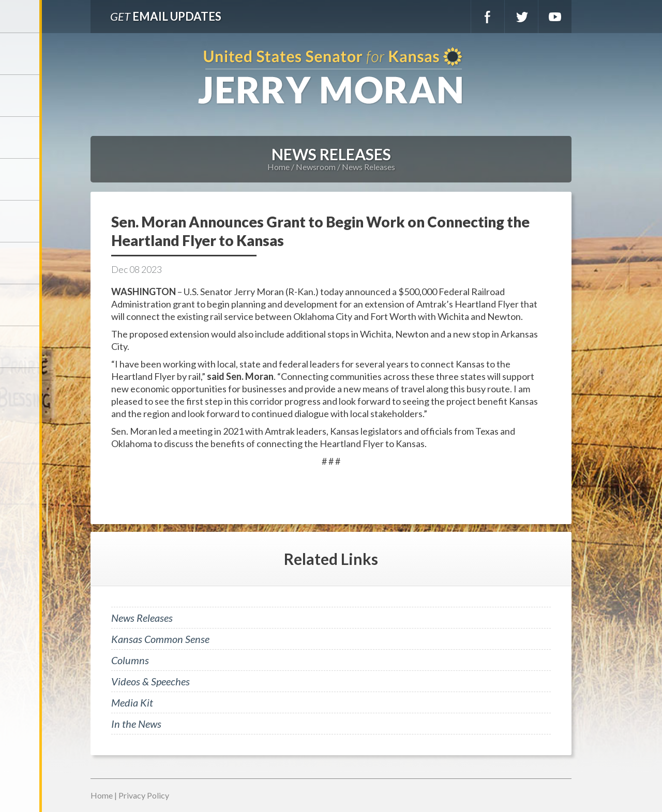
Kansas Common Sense (160, 639)
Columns (130, 660)
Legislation (21, 263)
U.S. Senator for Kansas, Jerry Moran (331, 77)
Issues (21, 221)
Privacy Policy (144, 795)
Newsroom (21, 179)
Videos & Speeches (151, 681)
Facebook (488, 17)
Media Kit (132, 702)
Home (279, 167)
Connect (21, 305)
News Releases (368, 167)
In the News (136, 724)
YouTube (555, 17)
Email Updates (166, 16)
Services (21, 137)
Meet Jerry (21, 96)
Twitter (521, 17)
